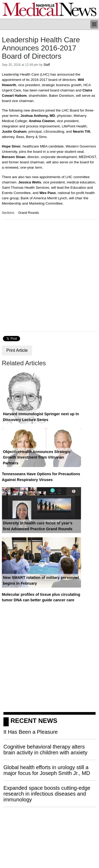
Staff (46, 65)
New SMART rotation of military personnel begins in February (41, 580)
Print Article (17, 350)
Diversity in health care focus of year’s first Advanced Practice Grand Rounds (38, 526)
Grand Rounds (29, 213)
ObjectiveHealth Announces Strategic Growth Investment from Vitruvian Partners (37, 457)
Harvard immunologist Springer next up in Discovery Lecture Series (41, 417)
